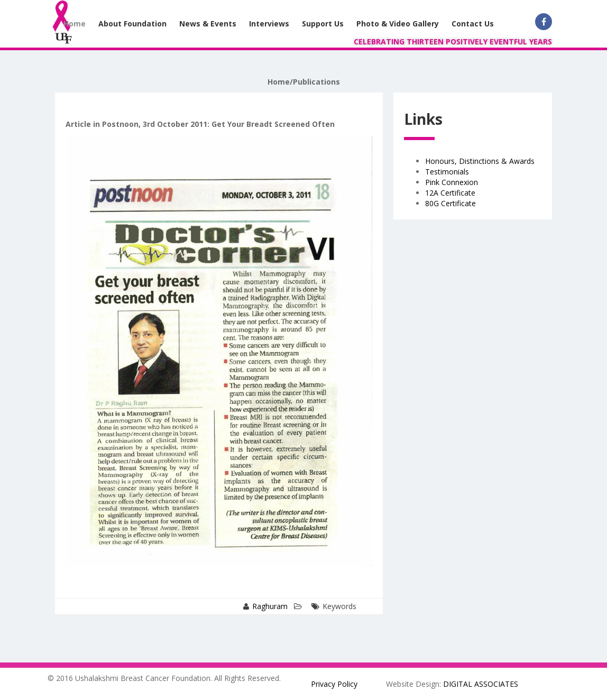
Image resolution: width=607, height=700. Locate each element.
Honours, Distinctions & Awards (480, 161)
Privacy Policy (334, 684)
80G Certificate (450, 203)
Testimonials (447, 172)
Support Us (323, 24)
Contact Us (473, 24)
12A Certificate (450, 193)
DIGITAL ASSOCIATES (481, 684)
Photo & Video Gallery (398, 24)
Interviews (269, 24)
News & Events (208, 24)
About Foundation (132, 24)
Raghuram (270, 606)
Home (75, 24)
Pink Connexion (452, 182)
